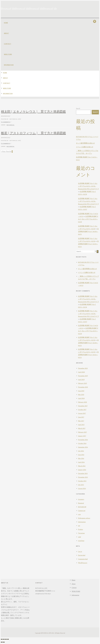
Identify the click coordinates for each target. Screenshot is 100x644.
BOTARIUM (82, 507)
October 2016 (82, 443)
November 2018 (83, 387)
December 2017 (83, 406)
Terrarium (81, 533)
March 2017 (82, 428)
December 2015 (83, 473)
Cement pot (82, 511)
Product (81, 529)
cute (79, 514)
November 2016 (83, 440)
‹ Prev (7, 152)
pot (79, 526)
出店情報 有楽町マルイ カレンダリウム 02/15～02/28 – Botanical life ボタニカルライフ (88, 186)
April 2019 (81, 380)
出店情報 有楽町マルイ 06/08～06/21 (88, 232)
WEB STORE (8, 54)
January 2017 (82, 436)
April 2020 (81, 372)
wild (79, 537)
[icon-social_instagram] (95, 21)
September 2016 (83, 447)
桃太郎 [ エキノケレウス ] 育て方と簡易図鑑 (33, 112)
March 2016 (82, 466)
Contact (8, 44)
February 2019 (82, 383)
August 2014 (82, 489)
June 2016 (81, 455)
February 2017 (82, 432)
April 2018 (81, 398)
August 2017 (82, 413)
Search (78, 108)
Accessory (81, 499)
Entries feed (82, 555)
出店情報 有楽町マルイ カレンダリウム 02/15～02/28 (88, 219)
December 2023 (83, 368)
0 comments (6, 122)
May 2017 (81, 421)
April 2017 (81, 425)
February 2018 (82, 402)
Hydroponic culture (84, 518)
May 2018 (81, 395)
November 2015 (83, 477)
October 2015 (82, 481)
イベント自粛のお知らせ (85, 147)
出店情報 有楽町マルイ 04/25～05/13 (88, 244)
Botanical (11, 125)
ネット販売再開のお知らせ (85, 143)
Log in (80, 552)
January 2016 (82, 470)
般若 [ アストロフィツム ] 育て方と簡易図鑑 (33, 133)
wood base (81, 541)
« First (3, 152)
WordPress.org (83, 563)
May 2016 (81, 458)
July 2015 (81, 485)
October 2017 (82, 410)
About (6, 33)
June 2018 (81, 391)
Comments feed (83, 559)
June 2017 (81, 417)
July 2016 (81, 451)
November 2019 (83, 376)
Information (9, 65)
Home (6, 23)
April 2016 (81, 462)
